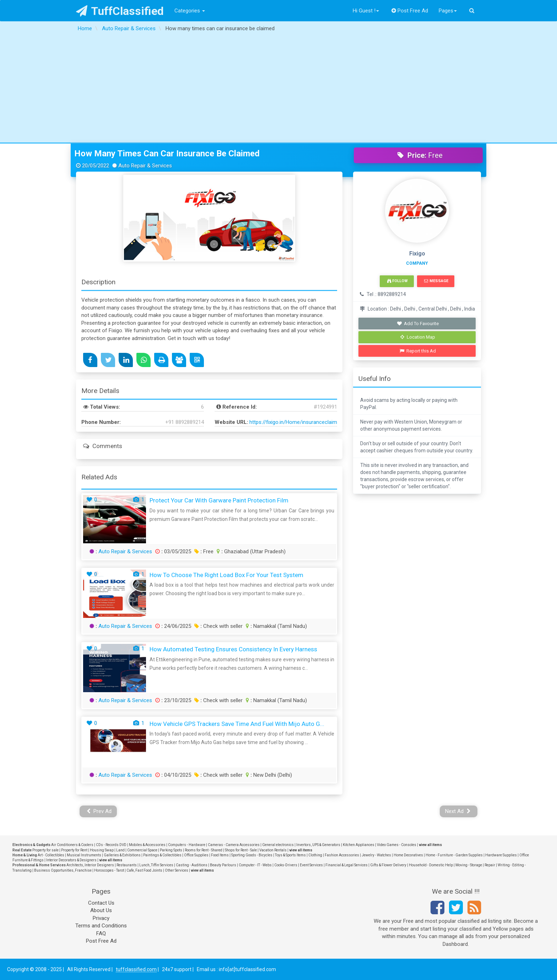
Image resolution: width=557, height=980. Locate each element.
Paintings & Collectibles (162, 855)
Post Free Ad (410, 11)
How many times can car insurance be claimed (167, 154)
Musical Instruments (84, 855)
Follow (398, 281)
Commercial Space (142, 850)
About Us (101, 910)
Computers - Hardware (187, 845)
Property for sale (45, 850)
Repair (490, 865)
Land (120, 850)
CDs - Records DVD (111, 845)
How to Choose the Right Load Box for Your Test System (226, 575)
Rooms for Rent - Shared (204, 850)
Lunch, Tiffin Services (156, 865)
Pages (448, 11)
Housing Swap (102, 850)
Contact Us (101, 903)
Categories (190, 11)
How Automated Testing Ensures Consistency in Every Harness (233, 649)
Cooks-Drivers (286, 865)
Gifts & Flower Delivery (388, 865)
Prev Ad (99, 811)
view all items (430, 845)
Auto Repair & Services (125, 551)
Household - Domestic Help (431, 865)
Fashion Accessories (342, 855)
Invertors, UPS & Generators (318, 845)
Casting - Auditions (192, 865)
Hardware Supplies (501, 855)
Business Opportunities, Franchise (63, 870)
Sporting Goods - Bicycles (252, 855)
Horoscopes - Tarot (109, 870)
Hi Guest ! (366, 11)
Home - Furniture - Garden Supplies (454, 855)
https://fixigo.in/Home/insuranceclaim (293, 422)
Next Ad (458, 811)
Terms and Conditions (101, 926)
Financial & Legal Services (347, 865)
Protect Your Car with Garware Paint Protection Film (219, 500)
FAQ (101, 933)
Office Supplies (196, 855)
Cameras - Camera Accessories (234, 845)
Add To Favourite (418, 324)
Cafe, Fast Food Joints (144, 870)
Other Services (177, 870)
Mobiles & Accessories (147, 845)
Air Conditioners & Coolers (72, 845)
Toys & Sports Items (290, 855)
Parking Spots (171, 850)
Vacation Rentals (273, 850)
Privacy (101, 918)
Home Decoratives (408, 855)
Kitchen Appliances (359, 845)
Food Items (220, 855)
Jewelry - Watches (376, 855)
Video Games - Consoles (397, 845)
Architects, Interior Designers (90, 865)
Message (436, 281)
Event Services (311, 865)
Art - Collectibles (51, 855)
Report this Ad (418, 351)
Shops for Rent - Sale (241, 850)
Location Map (418, 337)
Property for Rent (74, 850)
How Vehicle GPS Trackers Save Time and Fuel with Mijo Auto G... (237, 724)
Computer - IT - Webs (255, 865)
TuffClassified (120, 11)
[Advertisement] (278, 89)
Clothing (315, 855)
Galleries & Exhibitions (122, 855)
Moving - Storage (469, 865)
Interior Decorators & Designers (71, 860)
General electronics (278, 845)
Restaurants (127, 865)
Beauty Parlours (223, 865)
